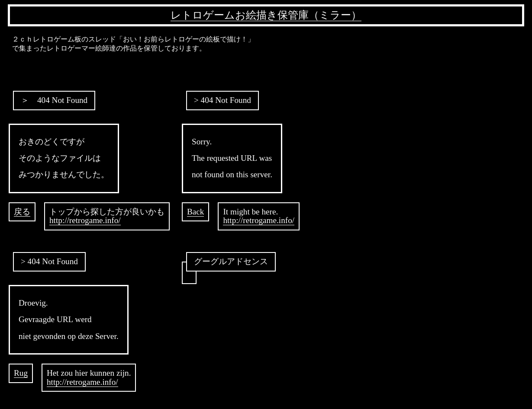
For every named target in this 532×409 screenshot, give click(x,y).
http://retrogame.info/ (85, 220)
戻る (22, 212)
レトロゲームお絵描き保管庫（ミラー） (266, 15)
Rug (21, 373)
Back (195, 212)
